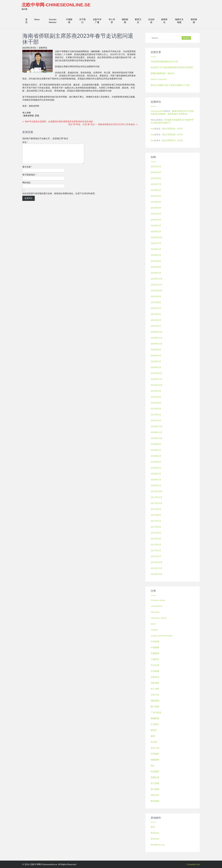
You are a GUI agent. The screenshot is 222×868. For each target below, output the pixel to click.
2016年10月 (157, 574)
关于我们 (82, 21)
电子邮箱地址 (29, 178)
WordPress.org (158, 845)
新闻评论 (164, 21)
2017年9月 (156, 509)
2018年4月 (156, 468)
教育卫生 (138, 21)
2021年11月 (157, 285)
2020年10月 (157, 344)
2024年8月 (156, 178)
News (37, 19)
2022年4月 (156, 261)
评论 (25, 142)
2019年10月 (157, 385)
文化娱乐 (155, 724)
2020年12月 (157, 332)
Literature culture (159, 618)
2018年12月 (157, 426)
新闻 (153, 736)
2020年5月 (156, 361)
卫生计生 (155, 695)
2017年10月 (157, 503)
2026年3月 (156, 166)
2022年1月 (156, 273)
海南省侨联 (29, 116)
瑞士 (153, 766)
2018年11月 (157, 432)
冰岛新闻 (155, 671)
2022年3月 (156, 267)
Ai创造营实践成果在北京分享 (164, 61)
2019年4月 (156, 403)
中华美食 (155, 641)
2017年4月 (156, 539)
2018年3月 (156, 474)
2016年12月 (157, 562)
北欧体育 (155, 683)
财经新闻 (194, 21)
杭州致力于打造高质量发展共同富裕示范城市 (172, 67)
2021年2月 (156, 320)
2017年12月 (157, 491)
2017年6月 (156, 527)
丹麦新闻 (155, 653)
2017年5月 (156, 533)
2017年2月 (156, 550)
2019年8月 (156, 397)
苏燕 (37, 116)
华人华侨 (112, 21)
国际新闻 (125, 21)
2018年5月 (156, 462)
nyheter (154, 630)
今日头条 (155, 665)
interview (155, 612)
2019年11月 (157, 379)
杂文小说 (155, 748)
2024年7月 (156, 184)
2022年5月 (156, 255)
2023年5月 (156, 214)
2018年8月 (156, 444)
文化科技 (151, 21)
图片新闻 (155, 706)
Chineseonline (157, 111)
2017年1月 (156, 556)
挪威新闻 (155, 718)
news (153, 624)
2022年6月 (156, 249)
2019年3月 (156, 409)
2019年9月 (156, 391)
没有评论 (43, 48)
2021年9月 (156, 296)
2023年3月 (156, 225)
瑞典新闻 (155, 760)
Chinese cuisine (158, 600)
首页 (26, 21)
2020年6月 (156, 355)
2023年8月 (156, 208)
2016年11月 (157, 568)
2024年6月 (156, 190)
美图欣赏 (155, 777)
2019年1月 (156, 420)
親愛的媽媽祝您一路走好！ (163, 73)
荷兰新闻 (155, 789)
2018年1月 (156, 485)
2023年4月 (156, 220)
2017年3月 (156, 545)
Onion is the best (159, 79)
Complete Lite (193, 864)
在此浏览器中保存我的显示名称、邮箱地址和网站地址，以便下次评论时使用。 (59, 197)
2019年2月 (156, 415)
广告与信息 (156, 712)
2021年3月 (156, 314)
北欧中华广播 (97, 21)
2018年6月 (156, 456)
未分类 (154, 742)
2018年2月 (156, 480)
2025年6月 (156, 172)
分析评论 (155, 677)
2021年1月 (156, 326)
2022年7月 (156, 243)
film (152, 129)
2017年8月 (156, 515)
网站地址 (27, 186)
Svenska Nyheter (53, 21)
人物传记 (155, 659)
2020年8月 (156, 350)
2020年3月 (156, 367)
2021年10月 (157, 290)
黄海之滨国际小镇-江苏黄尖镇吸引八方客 (170, 85)
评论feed (155, 839)
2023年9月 (156, 202)
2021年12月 (157, 279)
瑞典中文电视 (179, 21)
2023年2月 (156, 231)
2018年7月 (156, 450)
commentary (157, 606)
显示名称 (27, 170)
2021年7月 (156, 308)
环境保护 (155, 754)
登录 (153, 827)
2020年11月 (157, 338)
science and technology (162, 636)
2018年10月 (157, 438)
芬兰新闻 (155, 783)
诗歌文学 (155, 795)
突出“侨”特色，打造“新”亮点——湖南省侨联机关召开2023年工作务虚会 (103, 124)
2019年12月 (157, 373)
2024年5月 (156, 196)
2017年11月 (157, 497)
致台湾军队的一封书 (172, 129)
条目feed (155, 833)
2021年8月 (156, 302)
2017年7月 (156, 521)
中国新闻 (69, 21)
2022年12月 (157, 237)
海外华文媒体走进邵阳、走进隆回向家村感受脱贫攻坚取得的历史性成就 (58, 121)
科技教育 (155, 771)
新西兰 (154, 730)
